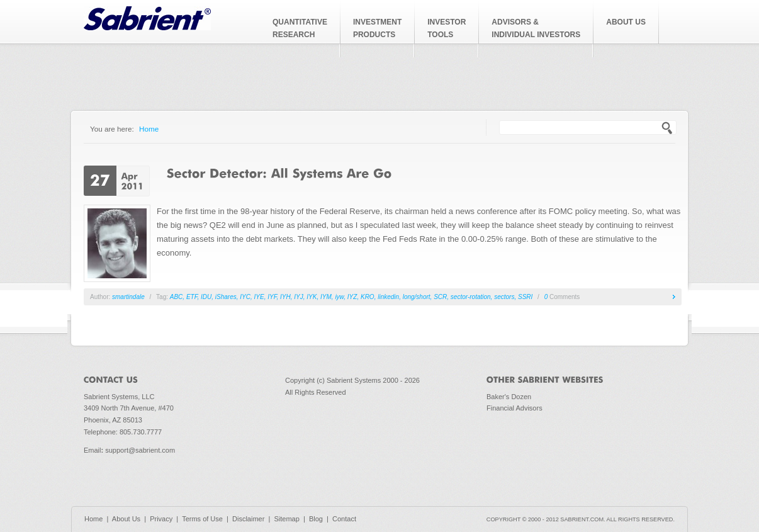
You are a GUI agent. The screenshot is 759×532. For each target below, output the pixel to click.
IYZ (352, 297)
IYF (272, 297)
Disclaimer (248, 519)
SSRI (525, 297)
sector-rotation (471, 297)
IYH (285, 297)
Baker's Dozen (509, 397)
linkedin (388, 297)
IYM (326, 297)
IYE (259, 297)
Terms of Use (202, 519)
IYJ (298, 297)
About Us (126, 519)
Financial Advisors (514, 408)
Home (149, 129)
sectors (504, 297)
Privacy (161, 519)
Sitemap (286, 519)
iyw (339, 297)
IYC (245, 297)
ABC (177, 297)
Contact (344, 519)
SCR (440, 297)
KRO (368, 297)
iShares (226, 297)
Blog (316, 519)
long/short (417, 297)
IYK (312, 297)
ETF (192, 297)
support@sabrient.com (140, 450)
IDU (206, 297)
